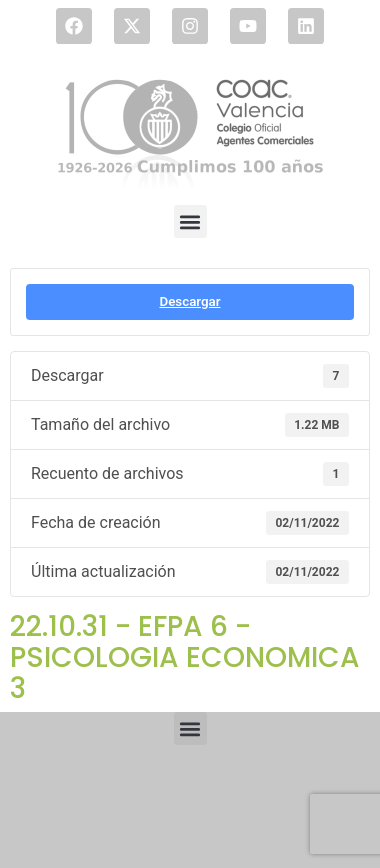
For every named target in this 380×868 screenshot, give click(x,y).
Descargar (189, 301)
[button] (190, 221)
